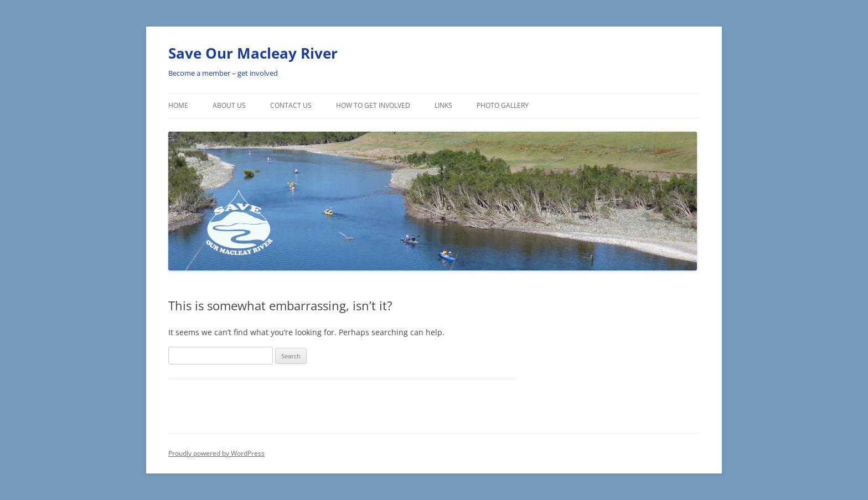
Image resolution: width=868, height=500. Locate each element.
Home (178, 105)
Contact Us (291, 105)
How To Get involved (373, 105)
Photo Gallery (503, 105)
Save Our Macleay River (253, 53)
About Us (229, 105)
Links (443, 105)
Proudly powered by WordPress (216, 453)
